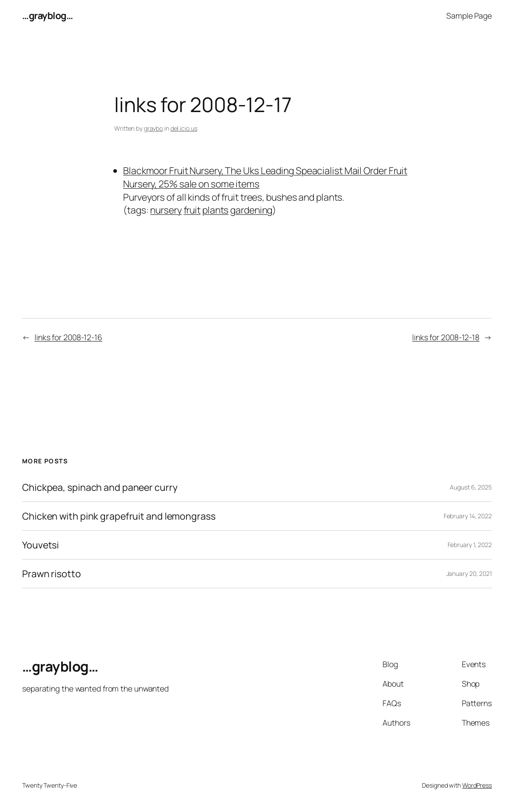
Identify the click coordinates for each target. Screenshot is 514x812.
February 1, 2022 (470, 545)
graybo (153, 128)
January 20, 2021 (469, 573)
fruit (192, 210)
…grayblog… (47, 15)
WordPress (477, 785)
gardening (251, 210)
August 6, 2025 (471, 487)
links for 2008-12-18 (446, 337)
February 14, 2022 (468, 516)
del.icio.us (184, 128)
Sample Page (469, 16)
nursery (166, 210)
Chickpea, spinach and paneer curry (100, 487)
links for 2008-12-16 (68, 337)
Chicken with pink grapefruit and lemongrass (119, 516)
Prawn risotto (52, 574)
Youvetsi (41, 545)
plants (215, 210)
